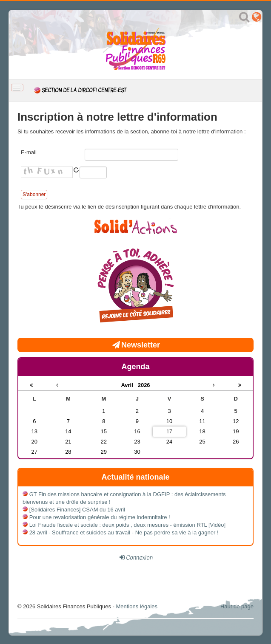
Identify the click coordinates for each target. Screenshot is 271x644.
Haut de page (237, 606)
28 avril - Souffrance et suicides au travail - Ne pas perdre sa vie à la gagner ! (124, 532)
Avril (129, 385)
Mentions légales (137, 606)
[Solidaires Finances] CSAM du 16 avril (77, 510)
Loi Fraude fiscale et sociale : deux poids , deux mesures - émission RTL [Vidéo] (128, 525)
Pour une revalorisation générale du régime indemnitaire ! (100, 517)
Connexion (139, 557)
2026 (144, 385)
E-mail (29, 152)
